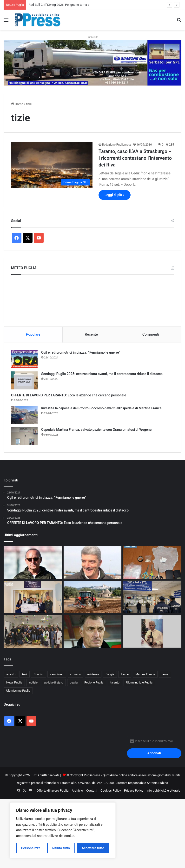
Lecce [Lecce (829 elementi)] (125, 674)
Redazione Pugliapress (117, 145)
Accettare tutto (93, 848)
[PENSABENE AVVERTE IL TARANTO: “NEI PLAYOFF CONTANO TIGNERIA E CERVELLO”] (33, 562)
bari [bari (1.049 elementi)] (25, 674)
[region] (63, 830)
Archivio (77, 791)
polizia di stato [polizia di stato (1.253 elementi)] (54, 683)
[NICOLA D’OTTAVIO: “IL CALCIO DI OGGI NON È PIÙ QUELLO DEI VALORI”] (93, 562)
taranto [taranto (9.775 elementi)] (115, 683)
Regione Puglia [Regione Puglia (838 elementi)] (94, 683)
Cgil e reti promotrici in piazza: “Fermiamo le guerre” (81, 352)
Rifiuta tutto (61, 848)
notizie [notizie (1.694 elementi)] (33, 683)
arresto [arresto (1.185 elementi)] (11, 674)
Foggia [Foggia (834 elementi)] (110, 674)
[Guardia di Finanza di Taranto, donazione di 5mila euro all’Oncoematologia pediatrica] (33, 597)
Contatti (92, 791)
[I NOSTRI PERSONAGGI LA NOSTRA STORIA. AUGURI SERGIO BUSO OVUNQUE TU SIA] (93, 632)
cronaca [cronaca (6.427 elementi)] (76, 674)
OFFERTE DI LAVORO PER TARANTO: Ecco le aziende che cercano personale (69, 395)
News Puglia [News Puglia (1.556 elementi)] (14, 683)
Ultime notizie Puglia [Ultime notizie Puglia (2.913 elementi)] (139, 683)
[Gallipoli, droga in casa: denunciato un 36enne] (152, 562)
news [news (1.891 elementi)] (165, 674)
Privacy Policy (134, 791)
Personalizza (31, 848)
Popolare (33, 334)
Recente (91, 334)
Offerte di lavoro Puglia (53, 791)
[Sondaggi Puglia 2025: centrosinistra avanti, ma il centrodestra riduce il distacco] (24, 380)
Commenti (151, 334)
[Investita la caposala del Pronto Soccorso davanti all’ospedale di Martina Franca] (24, 415)
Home (17, 104)
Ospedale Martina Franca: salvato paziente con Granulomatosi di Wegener (97, 430)
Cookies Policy (111, 791)
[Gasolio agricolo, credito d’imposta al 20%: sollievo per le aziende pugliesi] (93, 597)
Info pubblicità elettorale (163, 791)
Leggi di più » (115, 195)
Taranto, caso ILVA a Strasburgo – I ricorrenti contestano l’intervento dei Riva (135, 158)
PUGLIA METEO (92, 297)
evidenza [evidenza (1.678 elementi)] (93, 674)
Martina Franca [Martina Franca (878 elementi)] (145, 674)
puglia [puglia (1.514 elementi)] (74, 683)
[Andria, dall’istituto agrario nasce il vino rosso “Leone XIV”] (152, 632)
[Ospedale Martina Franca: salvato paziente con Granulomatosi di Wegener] (24, 436)
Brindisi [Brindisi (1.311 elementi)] (39, 674)
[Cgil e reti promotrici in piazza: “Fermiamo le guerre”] (24, 359)
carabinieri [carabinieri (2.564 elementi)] (57, 674)
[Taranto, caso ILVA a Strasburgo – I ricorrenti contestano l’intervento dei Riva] (52, 165)
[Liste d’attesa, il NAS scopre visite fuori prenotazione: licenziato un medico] (152, 597)
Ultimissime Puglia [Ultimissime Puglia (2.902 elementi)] (18, 691)
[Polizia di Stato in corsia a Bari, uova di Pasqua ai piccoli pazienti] (33, 632)
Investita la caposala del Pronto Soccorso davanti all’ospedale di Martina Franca (101, 408)
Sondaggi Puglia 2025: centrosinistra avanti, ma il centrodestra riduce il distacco (102, 374)
